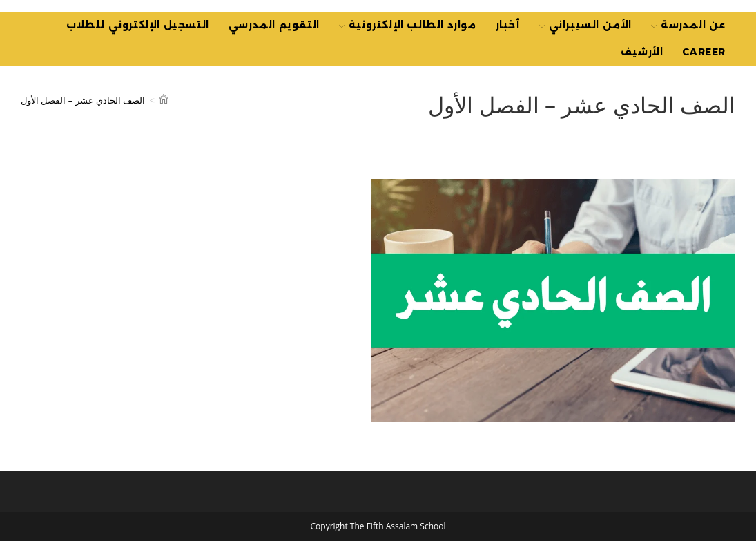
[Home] (164, 100)
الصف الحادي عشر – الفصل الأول (83, 100)
